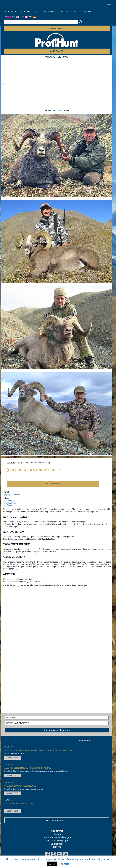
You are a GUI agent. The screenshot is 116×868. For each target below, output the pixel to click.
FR (24, 17)
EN (16, 17)
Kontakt (87, 11)
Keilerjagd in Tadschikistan (19, 804)
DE (33, 17)
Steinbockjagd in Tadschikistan (21, 786)
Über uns (25, 11)
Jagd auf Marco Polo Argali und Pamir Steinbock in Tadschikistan (38, 750)
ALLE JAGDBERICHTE (57, 820)
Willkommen (10, 11)
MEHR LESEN (13, 758)
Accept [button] (52, 864)
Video (75, 11)
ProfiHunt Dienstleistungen (57, 837)
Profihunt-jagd (10, 501)
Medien (64, 11)
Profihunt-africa (11, 505)
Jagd (37, 11)
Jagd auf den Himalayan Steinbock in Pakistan (28, 768)
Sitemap (57, 847)
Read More (64, 864)
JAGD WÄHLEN (57, 51)
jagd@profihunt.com (13, 495)
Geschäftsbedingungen (57, 840)
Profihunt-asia (10, 503)
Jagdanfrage (57, 844)
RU (7, 17)
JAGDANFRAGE (57, 28)
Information (50, 11)
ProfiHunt (11, 463)
